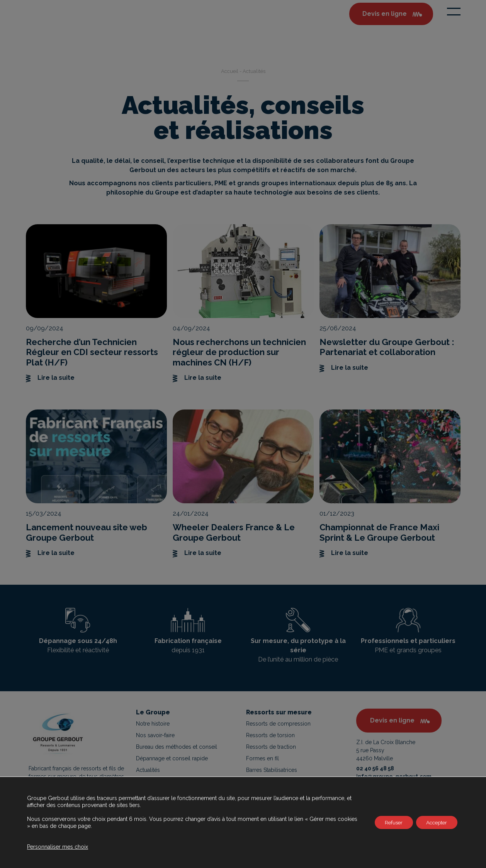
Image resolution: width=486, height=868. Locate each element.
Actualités (148, 770)
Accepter (434, 822)
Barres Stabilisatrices (272, 770)
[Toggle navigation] (454, 12)
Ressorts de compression (278, 724)
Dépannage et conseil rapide (172, 758)
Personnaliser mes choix (58, 847)
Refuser (387, 822)
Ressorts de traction (271, 747)
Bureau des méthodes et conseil (177, 747)
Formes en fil (263, 758)
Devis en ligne (392, 720)
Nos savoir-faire (155, 735)
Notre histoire (153, 724)
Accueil (230, 71)
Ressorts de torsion (270, 735)
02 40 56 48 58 (375, 768)
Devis (385, 14)
